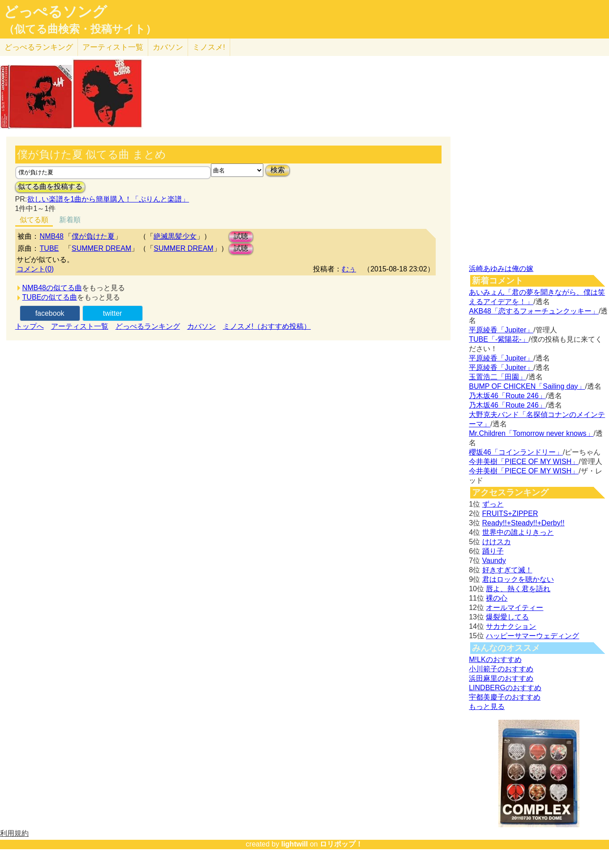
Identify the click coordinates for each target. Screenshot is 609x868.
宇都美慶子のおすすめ (505, 697)
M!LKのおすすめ (495, 660)
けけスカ (497, 542)
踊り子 (493, 551)
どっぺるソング (55, 12)
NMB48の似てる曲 (52, 288)
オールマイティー (515, 608)
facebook (50, 313)
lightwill (295, 844)
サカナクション (511, 626)
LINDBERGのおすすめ (505, 688)
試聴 (241, 236)
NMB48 (52, 236)
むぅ (349, 269)
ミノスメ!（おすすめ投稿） (267, 326)
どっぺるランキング (148, 326)
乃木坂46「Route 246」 (507, 396)
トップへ (30, 326)
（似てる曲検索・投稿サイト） (80, 29)
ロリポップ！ (341, 844)
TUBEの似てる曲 (50, 297)
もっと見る (487, 707)
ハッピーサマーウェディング (532, 636)
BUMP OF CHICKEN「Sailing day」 (527, 386)
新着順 (70, 220)
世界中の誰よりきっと (518, 532)
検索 (278, 170)
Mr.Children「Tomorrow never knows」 (531, 433)
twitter (113, 313)
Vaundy (494, 561)
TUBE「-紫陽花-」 (499, 339)
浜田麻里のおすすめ (501, 678)
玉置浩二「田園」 (497, 377)
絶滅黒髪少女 (175, 236)
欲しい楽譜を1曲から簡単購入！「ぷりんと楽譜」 (108, 199)
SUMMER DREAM (101, 248)
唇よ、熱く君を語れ (518, 589)
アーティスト (113, 47)
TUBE (49, 248)
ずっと (493, 504)
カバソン (168, 47)
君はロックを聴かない (518, 579)
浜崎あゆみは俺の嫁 (501, 269)
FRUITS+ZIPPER (510, 513)
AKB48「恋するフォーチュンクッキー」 (534, 311)
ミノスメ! (209, 47)
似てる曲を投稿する (50, 187)
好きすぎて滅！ (507, 570)
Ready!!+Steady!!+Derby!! (523, 523)
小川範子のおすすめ (501, 669)
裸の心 (497, 598)
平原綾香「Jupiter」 (501, 330)
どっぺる (39, 47)
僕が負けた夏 (93, 236)
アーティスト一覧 (80, 326)
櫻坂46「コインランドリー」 (516, 452)
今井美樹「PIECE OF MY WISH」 (524, 462)
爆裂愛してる (507, 617)
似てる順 (34, 220)
